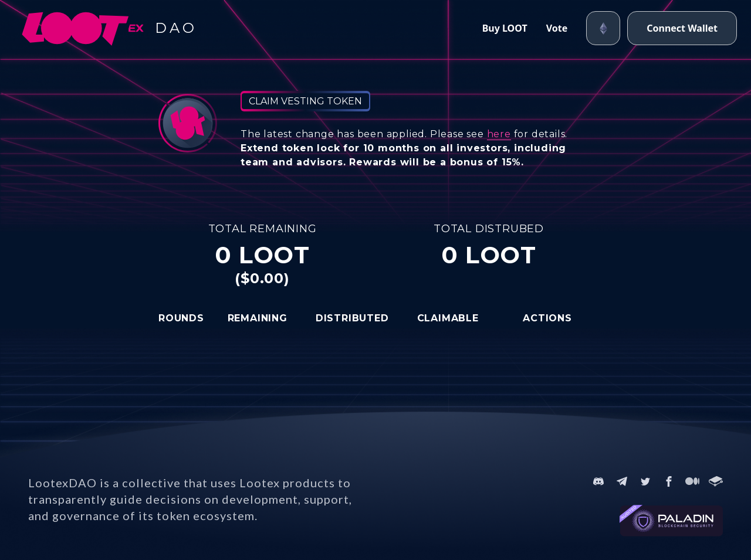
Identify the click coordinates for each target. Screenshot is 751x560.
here (499, 134)
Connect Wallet (682, 28)
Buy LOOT (505, 28)
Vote (557, 28)
